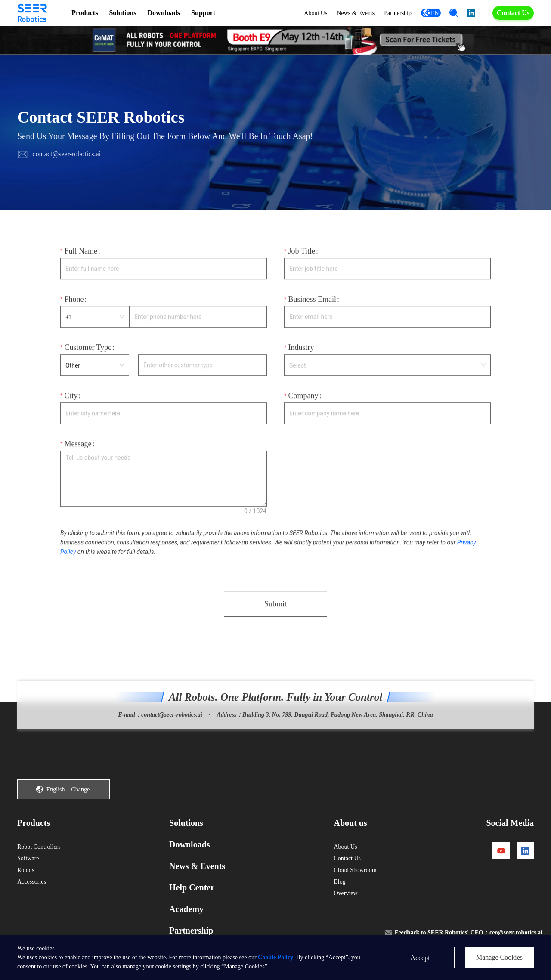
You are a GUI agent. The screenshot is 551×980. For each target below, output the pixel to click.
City (71, 399)
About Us (316, 13)
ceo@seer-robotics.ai (516, 932)
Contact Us (513, 13)
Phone (74, 302)
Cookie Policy (275, 957)
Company (303, 399)
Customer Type (88, 350)
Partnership (398, 13)
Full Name (81, 254)
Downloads (164, 13)
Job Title (302, 254)
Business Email (312, 302)
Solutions (122, 13)
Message (78, 447)
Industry (301, 350)
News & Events (356, 13)
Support (203, 13)
